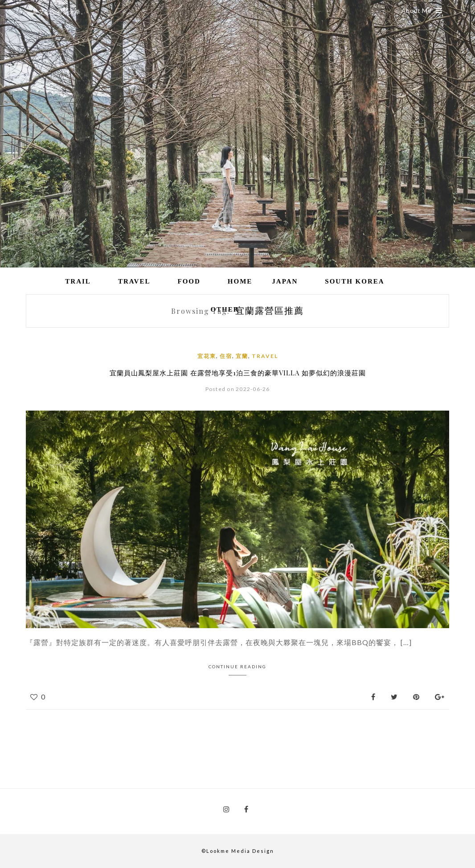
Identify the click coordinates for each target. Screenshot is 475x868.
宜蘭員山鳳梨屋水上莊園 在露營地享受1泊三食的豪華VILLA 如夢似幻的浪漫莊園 (238, 373)
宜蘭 (242, 356)
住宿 (226, 356)
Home (240, 281)
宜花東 (207, 356)
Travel (134, 281)
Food (189, 281)
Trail (78, 281)
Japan (285, 281)
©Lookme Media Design (238, 851)
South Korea (354, 281)
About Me (422, 11)
